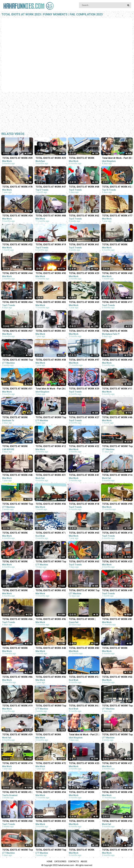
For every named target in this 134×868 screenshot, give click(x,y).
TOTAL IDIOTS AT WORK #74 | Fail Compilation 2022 (17, 764)
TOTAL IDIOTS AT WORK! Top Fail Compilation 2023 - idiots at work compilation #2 (18, 360)
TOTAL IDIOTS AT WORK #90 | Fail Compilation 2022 (51, 274)
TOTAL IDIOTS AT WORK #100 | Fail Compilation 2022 (17, 648)
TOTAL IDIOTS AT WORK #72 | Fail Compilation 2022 (51, 764)
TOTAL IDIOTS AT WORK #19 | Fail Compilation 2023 (17, 706)
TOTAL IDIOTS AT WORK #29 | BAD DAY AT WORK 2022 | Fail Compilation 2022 (51, 158)
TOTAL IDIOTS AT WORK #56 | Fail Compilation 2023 (51, 504)
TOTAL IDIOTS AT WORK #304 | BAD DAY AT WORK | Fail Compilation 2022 (16, 591)
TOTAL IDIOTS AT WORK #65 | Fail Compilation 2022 (84, 533)
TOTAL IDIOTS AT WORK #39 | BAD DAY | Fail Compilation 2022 (17, 735)
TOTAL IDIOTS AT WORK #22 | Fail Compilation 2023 (84, 447)
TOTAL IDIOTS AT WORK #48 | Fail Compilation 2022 (17, 475)
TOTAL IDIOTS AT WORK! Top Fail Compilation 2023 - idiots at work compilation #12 (84, 591)
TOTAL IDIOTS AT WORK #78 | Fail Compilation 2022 (17, 187)
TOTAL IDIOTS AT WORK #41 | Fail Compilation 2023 (84, 475)
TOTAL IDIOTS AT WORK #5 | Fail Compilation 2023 (17, 792)
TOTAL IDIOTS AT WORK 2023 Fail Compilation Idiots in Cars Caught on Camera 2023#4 (17, 447)
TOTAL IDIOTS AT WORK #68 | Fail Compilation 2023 (84, 187)
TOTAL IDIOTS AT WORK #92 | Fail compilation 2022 (51, 591)
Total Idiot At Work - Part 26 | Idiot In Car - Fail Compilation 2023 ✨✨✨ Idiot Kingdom (51, 389)
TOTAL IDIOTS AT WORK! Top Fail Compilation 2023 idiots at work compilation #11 (51, 562)
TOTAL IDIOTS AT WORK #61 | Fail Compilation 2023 (84, 245)
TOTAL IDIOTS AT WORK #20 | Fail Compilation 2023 (84, 764)
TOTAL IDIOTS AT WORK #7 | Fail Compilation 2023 (51, 533)
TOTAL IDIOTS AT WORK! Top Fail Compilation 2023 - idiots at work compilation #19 (51, 418)
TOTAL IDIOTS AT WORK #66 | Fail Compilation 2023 (17, 619)
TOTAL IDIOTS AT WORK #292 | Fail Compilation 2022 (84, 821)
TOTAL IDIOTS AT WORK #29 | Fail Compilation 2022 (84, 389)
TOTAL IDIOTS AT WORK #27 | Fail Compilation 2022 (84, 418)
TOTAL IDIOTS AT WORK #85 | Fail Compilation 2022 (51, 302)
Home (50, 861)
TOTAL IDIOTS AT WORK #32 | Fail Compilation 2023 (51, 821)
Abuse (84, 861)
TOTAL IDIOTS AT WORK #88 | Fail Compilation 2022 (51, 216)
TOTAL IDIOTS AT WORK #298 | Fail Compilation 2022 (17, 562)
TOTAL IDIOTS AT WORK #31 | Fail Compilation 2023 (17, 389)
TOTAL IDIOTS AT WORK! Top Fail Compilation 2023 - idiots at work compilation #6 (18, 504)
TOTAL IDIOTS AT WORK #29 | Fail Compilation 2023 (84, 274)
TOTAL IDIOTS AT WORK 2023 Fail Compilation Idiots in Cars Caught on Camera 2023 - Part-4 (17, 418)
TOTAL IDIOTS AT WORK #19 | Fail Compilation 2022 (51, 245)
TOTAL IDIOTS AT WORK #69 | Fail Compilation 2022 (84, 302)
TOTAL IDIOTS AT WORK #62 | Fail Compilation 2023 (84, 216)
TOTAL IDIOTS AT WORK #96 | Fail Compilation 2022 (51, 619)
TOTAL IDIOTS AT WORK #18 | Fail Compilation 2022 (84, 504)
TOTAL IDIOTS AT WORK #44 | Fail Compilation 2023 (17, 274)
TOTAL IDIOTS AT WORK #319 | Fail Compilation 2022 (51, 735)
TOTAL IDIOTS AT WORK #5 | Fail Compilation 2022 (84, 677)
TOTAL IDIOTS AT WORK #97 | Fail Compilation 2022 (84, 360)
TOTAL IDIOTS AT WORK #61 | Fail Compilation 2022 (51, 331)
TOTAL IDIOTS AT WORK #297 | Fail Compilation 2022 (17, 533)
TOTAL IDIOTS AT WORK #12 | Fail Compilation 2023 (51, 447)
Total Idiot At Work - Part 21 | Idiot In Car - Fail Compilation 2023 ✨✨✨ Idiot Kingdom (84, 735)
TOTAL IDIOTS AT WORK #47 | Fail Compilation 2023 (51, 187)
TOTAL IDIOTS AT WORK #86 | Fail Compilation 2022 (17, 677)
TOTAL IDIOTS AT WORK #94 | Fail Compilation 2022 (51, 792)
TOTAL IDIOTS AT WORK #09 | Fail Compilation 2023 (17, 158)
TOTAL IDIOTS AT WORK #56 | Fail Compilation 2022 (51, 677)
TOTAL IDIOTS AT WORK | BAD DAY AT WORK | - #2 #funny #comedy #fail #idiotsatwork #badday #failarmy (82, 619)
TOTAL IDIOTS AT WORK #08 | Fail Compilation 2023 (84, 331)
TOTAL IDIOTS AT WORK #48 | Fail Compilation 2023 (51, 648)
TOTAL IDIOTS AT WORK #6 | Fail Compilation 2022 (84, 706)
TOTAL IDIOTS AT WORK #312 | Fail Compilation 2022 (84, 792)
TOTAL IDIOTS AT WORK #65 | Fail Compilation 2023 (84, 562)
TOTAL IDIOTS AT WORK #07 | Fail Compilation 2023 (17, 331)
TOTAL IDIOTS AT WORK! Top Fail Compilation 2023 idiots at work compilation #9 (51, 706)
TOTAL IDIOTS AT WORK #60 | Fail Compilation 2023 (17, 821)
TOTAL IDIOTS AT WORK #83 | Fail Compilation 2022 (84, 648)
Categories (60, 861)
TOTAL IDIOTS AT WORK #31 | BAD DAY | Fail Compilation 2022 (51, 475)
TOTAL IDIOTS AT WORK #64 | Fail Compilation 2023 (17, 302)
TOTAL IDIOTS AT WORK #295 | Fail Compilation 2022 (84, 850)
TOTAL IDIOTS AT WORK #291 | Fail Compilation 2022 (84, 158)
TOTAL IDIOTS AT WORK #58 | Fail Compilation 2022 (51, 360)
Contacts (74, 861)
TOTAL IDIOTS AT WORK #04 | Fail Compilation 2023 (17, 216)
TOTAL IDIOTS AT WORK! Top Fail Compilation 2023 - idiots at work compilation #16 (18, 850)
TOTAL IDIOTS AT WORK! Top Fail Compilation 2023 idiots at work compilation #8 (51, 850)
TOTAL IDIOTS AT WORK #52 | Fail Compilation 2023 (17, 245)
